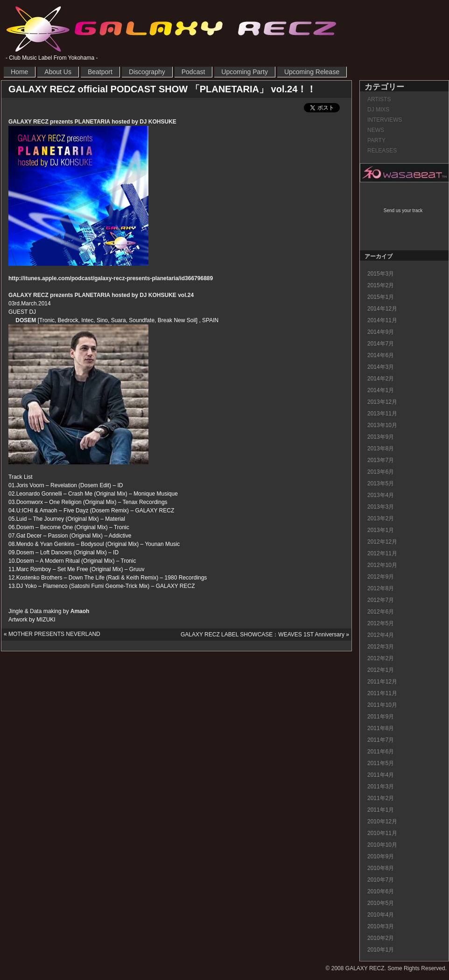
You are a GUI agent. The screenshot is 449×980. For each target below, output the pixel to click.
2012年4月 (381, 635)
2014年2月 (381, 379)
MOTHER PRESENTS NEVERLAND (54, 634)
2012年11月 (382, 553)
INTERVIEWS (385, 120)
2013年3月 (381, 507)
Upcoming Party (245, 72)
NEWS (376, 130)
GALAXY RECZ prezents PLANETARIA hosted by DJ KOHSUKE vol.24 (101, 295)
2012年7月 (381, 600)
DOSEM (26, 320)
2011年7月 (381, 740)
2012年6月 (381, 612)
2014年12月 (382, 309)
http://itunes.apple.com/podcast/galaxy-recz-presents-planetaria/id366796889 (111, 278)
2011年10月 (382, 705)
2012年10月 (382, 565)
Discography (147, 72)
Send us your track (403, 210)
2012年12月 (382, 542)
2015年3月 (381, 274)
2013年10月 (382, 425)
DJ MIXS (378, 110)
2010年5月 (381, 903)
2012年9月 (381, 577)
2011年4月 (381, 775)
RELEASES (382, 151)
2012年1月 (381, 670)
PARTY (376, 140)
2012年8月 (381, 588)
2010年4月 (381, 915)
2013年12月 (382, 402)
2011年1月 (381, 810)
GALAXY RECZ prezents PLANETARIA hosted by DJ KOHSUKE (92, 122)
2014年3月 (381, 367)
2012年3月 (381, 647)
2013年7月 (381, 460)
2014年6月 (381, 355)
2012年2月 (381, 658)
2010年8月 (381, 868)
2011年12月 (382, 682)
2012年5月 (381, 623)
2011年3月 (381, 787)
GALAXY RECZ (171, 28)
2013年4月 (381, 495)
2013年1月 (381, 530)
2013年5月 (381, 483)
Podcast (193, 72)
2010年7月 (381, 880)
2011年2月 (381, 798)
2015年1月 (381, 297)
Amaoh (80, 611)
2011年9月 (381, 717)
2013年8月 (381, 449)
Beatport (100, 72)
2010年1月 (381, 950)
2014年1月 (381, 390)
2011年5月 (381, 763)
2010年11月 (382, 833)
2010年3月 (381, 926)
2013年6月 (381, 472)
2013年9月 (381, 437)
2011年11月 (382, 693)
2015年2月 (381, 285)
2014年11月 (382, 320)
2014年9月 (381, 332)
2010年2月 (381, 938)
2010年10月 (382, 845)
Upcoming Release (312, 72)
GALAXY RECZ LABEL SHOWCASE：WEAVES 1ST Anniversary (263, 635)
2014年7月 (381, 344)
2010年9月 (381, 856)
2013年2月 (381, 518)
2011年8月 (381, 728)
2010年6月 (381, 891)
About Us (58, 72)
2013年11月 (382, 414)
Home (19, 72)
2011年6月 (381, 752)
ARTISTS (379, 99)
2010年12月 (382, 821)
